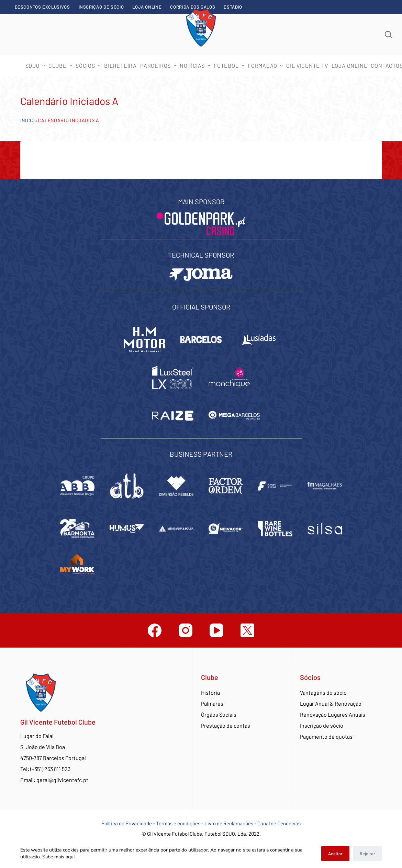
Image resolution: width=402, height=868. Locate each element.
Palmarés (212, 703)
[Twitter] (247, 630)
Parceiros (159, 66)
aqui (70, 857)
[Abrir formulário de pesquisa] (388, 34)
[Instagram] (186, 630)
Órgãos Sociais (219, 714)
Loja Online (147, 7)
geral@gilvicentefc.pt (62, 780)
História (210, 692)
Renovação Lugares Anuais (333, 714)
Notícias (196, 66)
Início (28, 120)
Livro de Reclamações (229, 823)
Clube (61, 66)
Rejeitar (367, 854)
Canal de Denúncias (279, 823)
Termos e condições (178, 823)
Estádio (233, 7)
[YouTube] (216, 630)
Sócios (89, 66)
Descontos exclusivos (42, 7)
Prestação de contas (226, 725)
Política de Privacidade (127, 823)
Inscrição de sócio (101, 7)
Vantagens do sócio (323, 692)
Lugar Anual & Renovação (331, 703)
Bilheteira (120, 66)
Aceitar (335, 854)
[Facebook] (155, 630)
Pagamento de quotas (326, 736)
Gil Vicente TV (307, 66)
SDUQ (36, 66)
